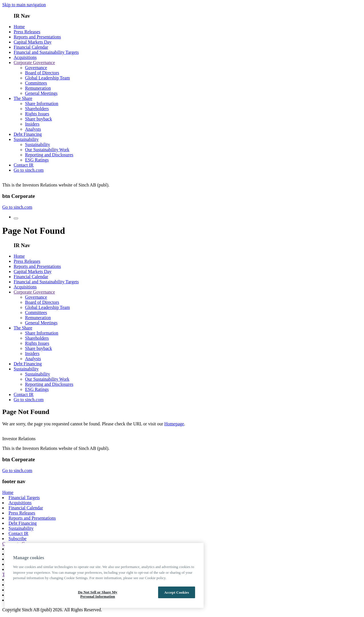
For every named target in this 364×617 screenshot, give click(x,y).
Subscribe (17, 539)
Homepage (174, 424)
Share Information (42, 103)
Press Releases (27, 32)
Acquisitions (25, 57)
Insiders (32, 124)
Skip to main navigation (24, 5)
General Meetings (41, 93)
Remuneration (38, 88)
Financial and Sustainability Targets (46, 52)
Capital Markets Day (33, 42)
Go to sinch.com (29, 170)
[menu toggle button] (16, 218)
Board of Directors (42, 73)
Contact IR (24, 165)
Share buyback (39, 119)
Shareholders (37, 109)
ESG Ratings (37, 160)
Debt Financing (28, 134)
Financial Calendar (31, 47)
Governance (36, 68)
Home (19, 27)
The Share (23, 98)
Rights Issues (37, 114)
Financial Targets (24, 498)
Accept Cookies (176, 592)
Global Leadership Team (47, 78)
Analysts (33, 129)
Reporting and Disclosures (49, 155)
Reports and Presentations (37, 37)
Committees (36, 83)
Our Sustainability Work (47, 150)
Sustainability (26, 139)
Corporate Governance (34, 62)
